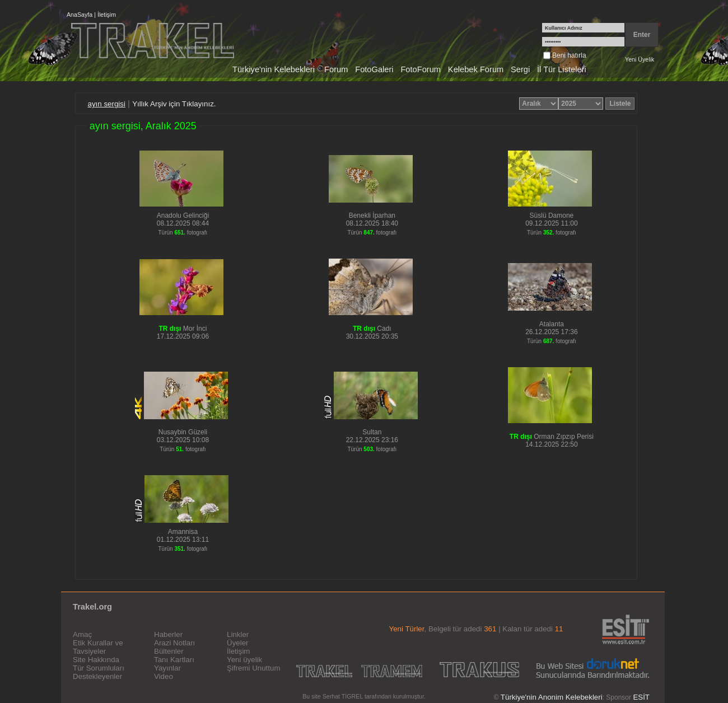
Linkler (238, 634)
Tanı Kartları (174, 660)
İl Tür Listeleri (562, 69)
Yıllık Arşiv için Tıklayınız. (174, 104)
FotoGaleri (374, 69)
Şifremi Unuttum (254, 668)
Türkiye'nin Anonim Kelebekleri (552, 697)
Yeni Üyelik (640, 59)
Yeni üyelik (244, 660)
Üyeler (238, 643)
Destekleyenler (97, 676)
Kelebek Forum (476, 69)
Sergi (520, 69)
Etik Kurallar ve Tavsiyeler (98, 647)
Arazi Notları (174, 643)
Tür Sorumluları (99, 668)
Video (164, 676)
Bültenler (169, 651)
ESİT (641, 697)
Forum (336, 69)
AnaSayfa (80, 15)
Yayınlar (167, 668)
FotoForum (421, 69)
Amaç (82, 634)
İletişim (107, 15)
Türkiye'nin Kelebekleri (274, 69)
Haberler (168, 634)
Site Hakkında (96, 660)
